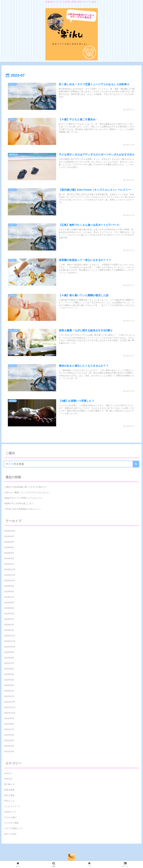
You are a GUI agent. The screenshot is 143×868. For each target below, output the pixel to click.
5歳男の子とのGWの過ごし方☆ (19, 504)
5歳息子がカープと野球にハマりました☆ (23, 498)
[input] (72, 464)
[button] (136, 464)
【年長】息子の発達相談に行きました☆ (23, 509)
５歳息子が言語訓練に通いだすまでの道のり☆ (26, 487)
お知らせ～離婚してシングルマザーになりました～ (28, 493)
